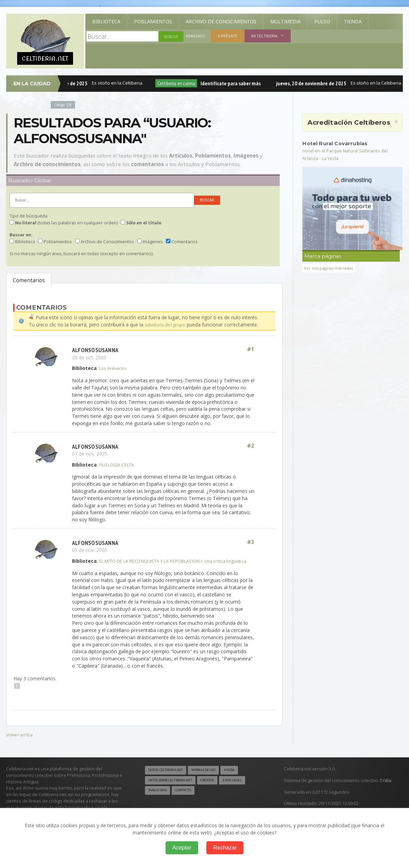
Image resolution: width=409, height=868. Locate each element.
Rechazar (225, 848)
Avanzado (196, 36)
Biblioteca (106, 21)
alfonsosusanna (96, 350)
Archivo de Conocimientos (221, 21)
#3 (250, 542)
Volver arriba (20, 741)
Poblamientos (153, 21)
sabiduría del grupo (166, 325)
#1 (250, 350)
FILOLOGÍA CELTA (120, 464)
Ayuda (242, 777)
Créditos (217, 788)
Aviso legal (245, 788)
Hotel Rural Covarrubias (338, 143)
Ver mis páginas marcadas (331, 268)
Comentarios (29, 280)
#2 (250, 446)
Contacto (187, 798)
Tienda (353, 21)
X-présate (228, 36)
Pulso (322, 21)
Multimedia (285, 21)
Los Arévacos (114, 368)
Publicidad (159, 798)
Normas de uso (212, 777)
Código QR (64, 105)
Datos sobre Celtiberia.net (174, 788)
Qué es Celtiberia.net (169, 777)
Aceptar (182, 848)
